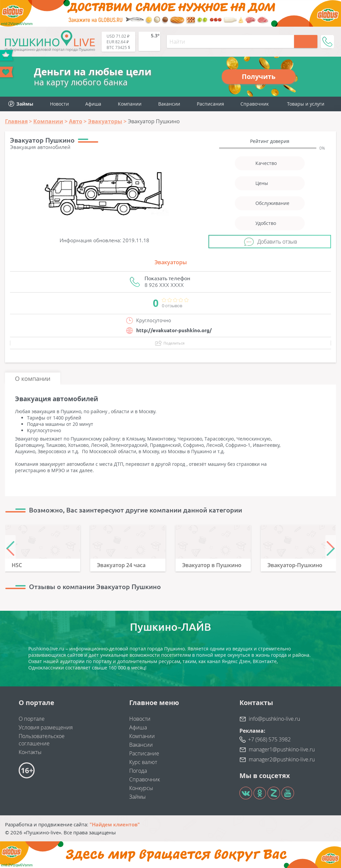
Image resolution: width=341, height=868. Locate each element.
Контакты (30, 752)
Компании (130, 104)
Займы (138, 797)
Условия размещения (46, 727)
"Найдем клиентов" (115, 824)
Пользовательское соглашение (42, 740)
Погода (138, 771)
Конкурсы (141, 788)
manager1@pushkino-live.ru (282, 749)
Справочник (255, 104)
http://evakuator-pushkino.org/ (174, 330)
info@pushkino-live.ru (274, 719)
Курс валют (143, 762)
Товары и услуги (306, 104)
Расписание (144, 753)
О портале (32, 719)
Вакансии (169, 104)
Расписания (210, 104)
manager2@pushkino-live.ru (282, 759)
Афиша (93, 104)
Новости (59, 104)
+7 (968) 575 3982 (269, 739)
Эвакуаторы (171, 262)
